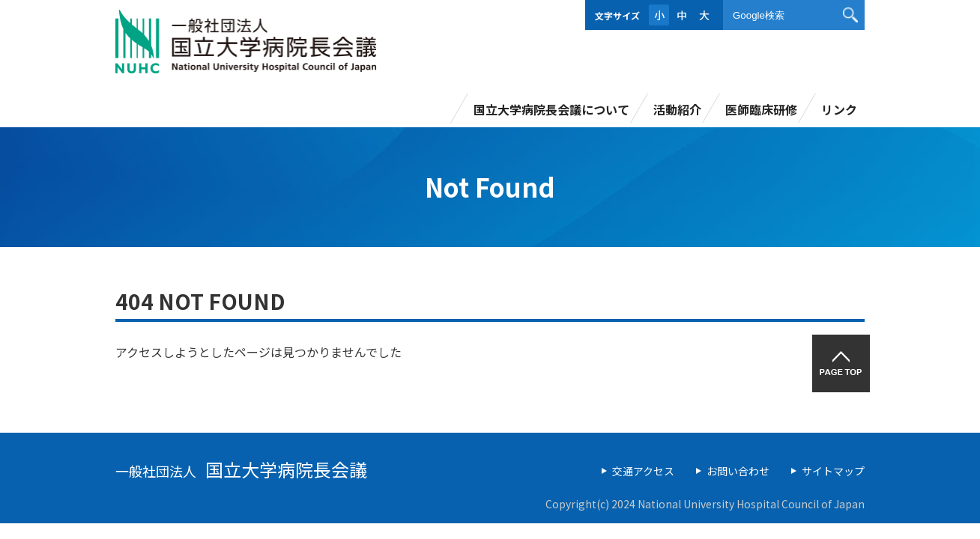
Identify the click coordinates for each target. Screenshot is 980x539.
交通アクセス (643, 471)
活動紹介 (677, 109)
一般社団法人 (241, 471)
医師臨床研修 (761, 109)
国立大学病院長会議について (551, 109)
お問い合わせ (738, 471)
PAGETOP (841, 363)
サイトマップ (833, 471)
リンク (839, 109)
